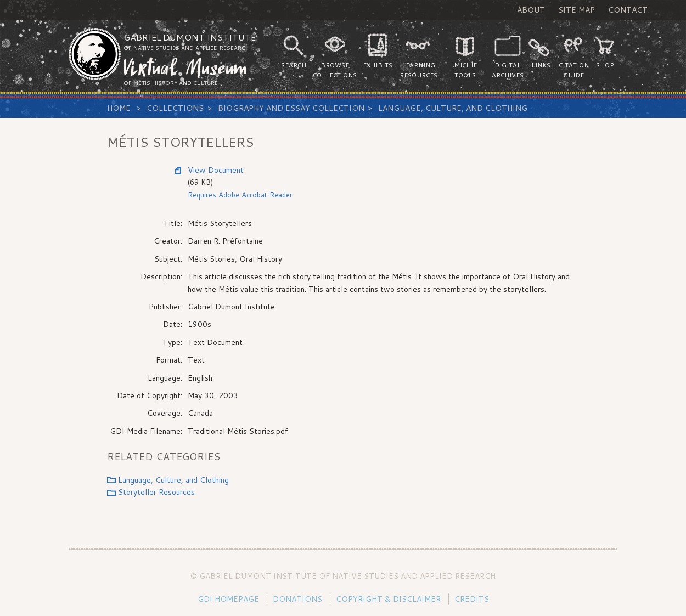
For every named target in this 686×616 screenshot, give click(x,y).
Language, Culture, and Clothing (453, 108)
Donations (297, 599)
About (531, 10)
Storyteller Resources (156, 492)
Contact (628, 10)
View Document (216, 170)
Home (119, 108)
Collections (175, 108)
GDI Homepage (228, 599)
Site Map (577, 10)
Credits (472, 599)
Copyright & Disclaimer (388, 599)
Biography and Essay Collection (291, 108)
